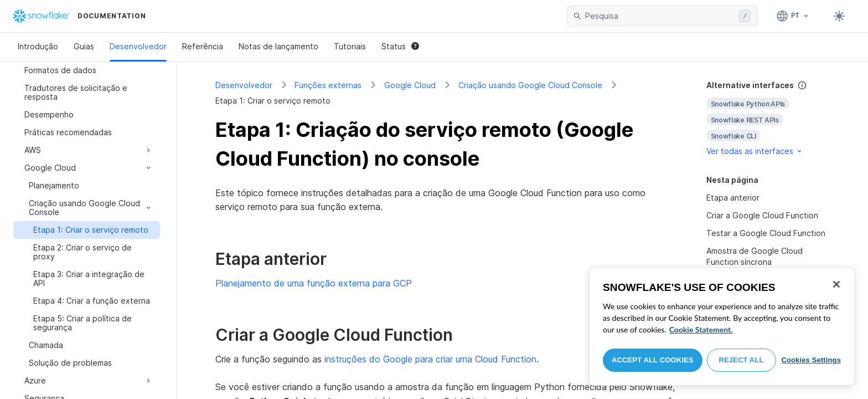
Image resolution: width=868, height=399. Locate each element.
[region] (722, 326)
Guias (84, 46)
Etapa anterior (733, 198)
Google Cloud (410, 85)
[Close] (836, 284)
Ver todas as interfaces (755, 151)
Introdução (38, 46)
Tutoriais (350, 46)
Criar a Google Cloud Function (762, 215)
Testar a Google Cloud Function (766, 233)
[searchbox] (660, 16)
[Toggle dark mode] (839, 16)
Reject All (742, 360)
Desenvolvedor (138, 46)
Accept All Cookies (653, 360)
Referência (203, 46)
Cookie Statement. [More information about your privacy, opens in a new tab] (701, 329)
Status (400, 46)
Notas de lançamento (278, 46)
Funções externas (328, 85)
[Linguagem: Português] (793, 16)
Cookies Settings (811, 360)
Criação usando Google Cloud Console (530, 85)
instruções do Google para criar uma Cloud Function (430, 359)
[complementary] (768, 118)
